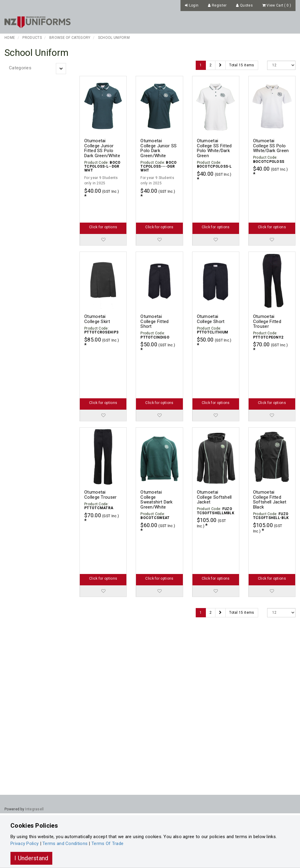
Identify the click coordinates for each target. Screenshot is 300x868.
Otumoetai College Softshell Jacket (214, 459)
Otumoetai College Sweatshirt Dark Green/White (157, 461)
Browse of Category (70, 38)
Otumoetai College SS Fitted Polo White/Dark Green (214, 148)
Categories (20, 68)
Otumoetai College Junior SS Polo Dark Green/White (159, 148)
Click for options (103, 208)
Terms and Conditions (65, 843)
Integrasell (34, 809)
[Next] (220, 65)
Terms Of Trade (107, 843)
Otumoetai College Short (211, 300)
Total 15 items (242, 65)
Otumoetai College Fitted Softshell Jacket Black (270, 461)
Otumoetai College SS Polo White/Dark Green (271, 146)
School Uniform (114, 38)
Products (32, 38)
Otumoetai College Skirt (97, 300)
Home (10, 38)
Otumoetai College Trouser (101, 456)
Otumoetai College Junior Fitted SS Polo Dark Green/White (102, 148)
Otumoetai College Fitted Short (154, 302)
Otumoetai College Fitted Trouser (267, 302)
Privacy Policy (25, 843)
